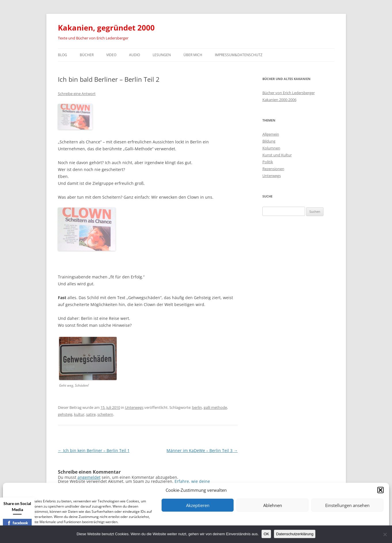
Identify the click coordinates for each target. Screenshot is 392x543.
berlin (197, 407)
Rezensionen (273, 169)
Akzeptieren (198, 505)
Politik (268, 162)
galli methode (215, 407)
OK (266, 534)
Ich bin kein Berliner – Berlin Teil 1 (94, 450)
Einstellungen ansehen (347, 505)
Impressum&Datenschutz (239, 55)
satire (91, 414)
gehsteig (65, 414)
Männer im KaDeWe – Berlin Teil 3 (202, 450)
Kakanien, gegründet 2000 (106, 28)
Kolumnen (271, 148)
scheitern (105, 414)
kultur (79, 414)
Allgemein (271, 134)
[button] (380, 490)
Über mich (193, 55)
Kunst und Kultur (277, 155)
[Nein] (385, 534)
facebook (17, 523)
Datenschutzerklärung (295, 534)
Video (111, 55)
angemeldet (89, 477)
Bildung (269, 141)
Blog (63, 55)
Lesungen (162, 55)
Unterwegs (134, 407)
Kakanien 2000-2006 (279, 100)
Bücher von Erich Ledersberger (289, 93)
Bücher (87, 55)
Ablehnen (273, 505)
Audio (135, 55)
